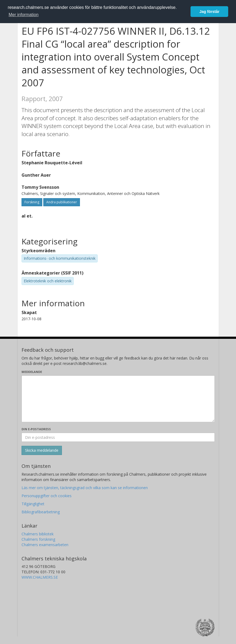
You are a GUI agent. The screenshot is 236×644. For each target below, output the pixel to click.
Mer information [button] (24, 15)
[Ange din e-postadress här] (118, 437)
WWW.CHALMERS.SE (40, 577)
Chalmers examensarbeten (45, 545)
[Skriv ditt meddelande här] (118, 399)
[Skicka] (42, 450)
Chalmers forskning (38, 539)
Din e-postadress (36, 429)
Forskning (32, 202)
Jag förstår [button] (209, 12)
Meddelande (32, 372)
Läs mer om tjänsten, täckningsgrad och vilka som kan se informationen (85, 488)
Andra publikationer (62, 202)
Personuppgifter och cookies (47, 496)
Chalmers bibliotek (38, 534)
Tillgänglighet (33, 504)
